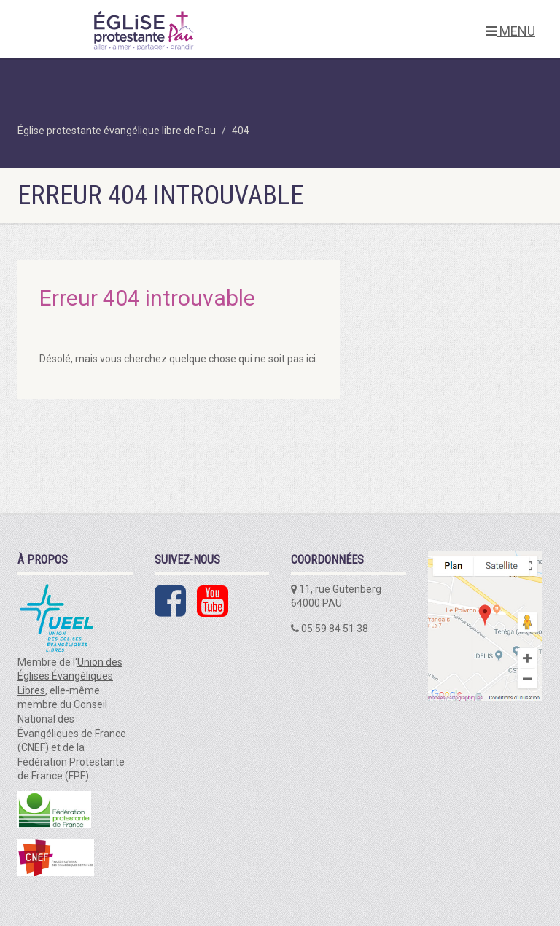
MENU (510, 31)
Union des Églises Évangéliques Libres (70, 676)
